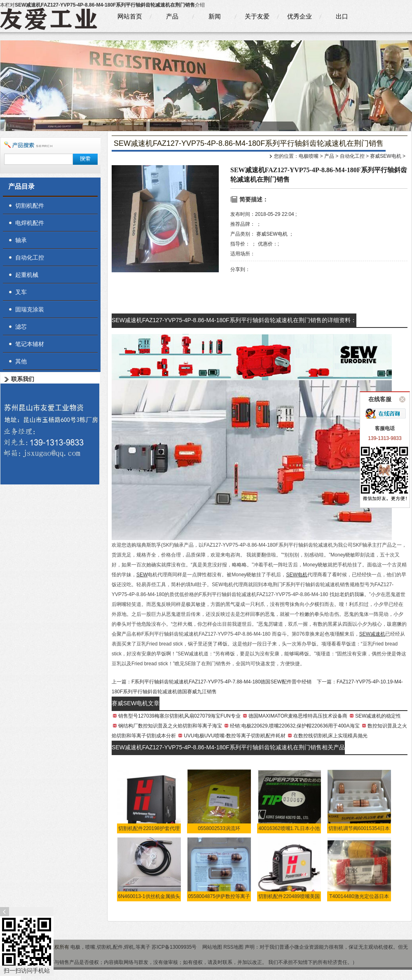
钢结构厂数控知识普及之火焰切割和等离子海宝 (170, 726)
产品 (172, 16)
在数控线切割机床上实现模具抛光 (330, 736)
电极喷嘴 (309, 156)
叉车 (21, 292)
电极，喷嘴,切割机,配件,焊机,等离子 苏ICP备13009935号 (134, 947)
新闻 (215, 16)
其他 (21, 361)
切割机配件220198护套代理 (149, 828)
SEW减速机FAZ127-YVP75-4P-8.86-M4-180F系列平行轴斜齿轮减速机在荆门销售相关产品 (228, 747)
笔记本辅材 (30, 344)
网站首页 (130, 16)
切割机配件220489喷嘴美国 (289, 896)
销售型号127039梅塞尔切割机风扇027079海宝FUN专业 (179, 716)
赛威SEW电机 (385, 156)
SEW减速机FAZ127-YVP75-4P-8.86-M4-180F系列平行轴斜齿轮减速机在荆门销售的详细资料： (234, 320)
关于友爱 (257, 16)
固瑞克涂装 (30, 309)
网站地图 (212, 947)
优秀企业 (300, 16)
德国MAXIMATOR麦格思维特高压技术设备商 (298, 716)
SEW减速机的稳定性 (378, 716)
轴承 (21, 240)
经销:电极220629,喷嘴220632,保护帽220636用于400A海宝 (295, 726)
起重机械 (27, 275)
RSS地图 (233, 947)
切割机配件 (30, 206)
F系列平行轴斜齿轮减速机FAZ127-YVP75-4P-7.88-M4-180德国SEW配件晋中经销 (221, 682)
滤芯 (21, 327)
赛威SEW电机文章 (136, 703)
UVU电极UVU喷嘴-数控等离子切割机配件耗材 (235, 736)
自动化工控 (352, 156)
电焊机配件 (30, 223)
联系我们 (23, 379)
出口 (342, 16)
